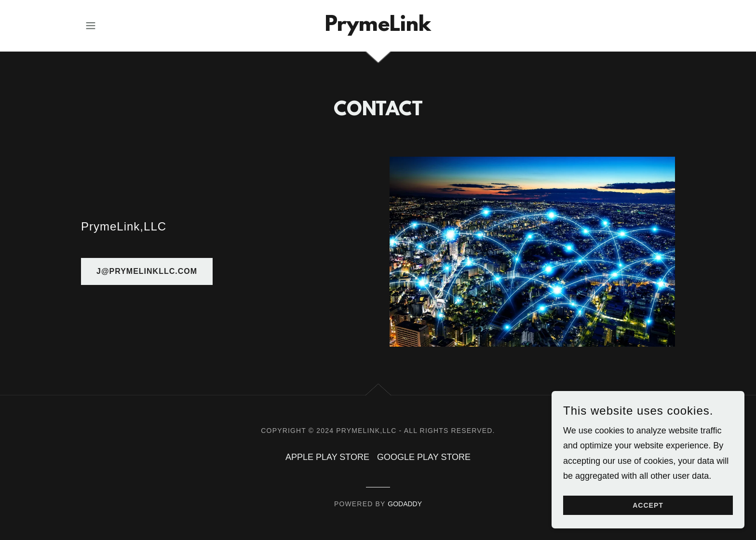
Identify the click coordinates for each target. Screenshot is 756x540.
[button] (91, 26)
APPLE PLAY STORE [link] (327, 457)
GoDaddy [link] (405, 504)
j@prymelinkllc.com (147, 271)
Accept (648, 505)
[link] (378, 28)
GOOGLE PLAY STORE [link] (424, 457)
